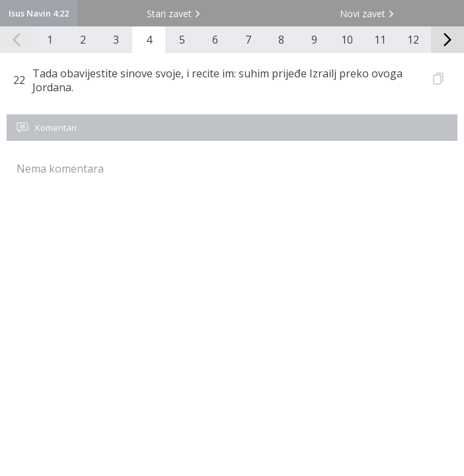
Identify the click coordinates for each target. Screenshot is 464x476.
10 (347, 40)
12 (413, 40)
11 (380, 40)
